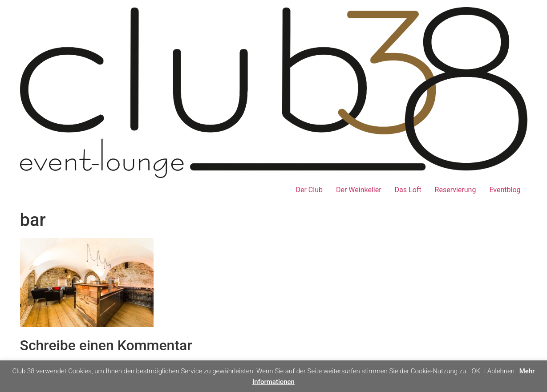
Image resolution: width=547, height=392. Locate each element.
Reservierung (456, 190)
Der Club (309, 190)
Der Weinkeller (359, 190)
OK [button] (476, 371)
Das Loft (408, 190)
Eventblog (505, 190)
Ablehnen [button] (501, 371)
